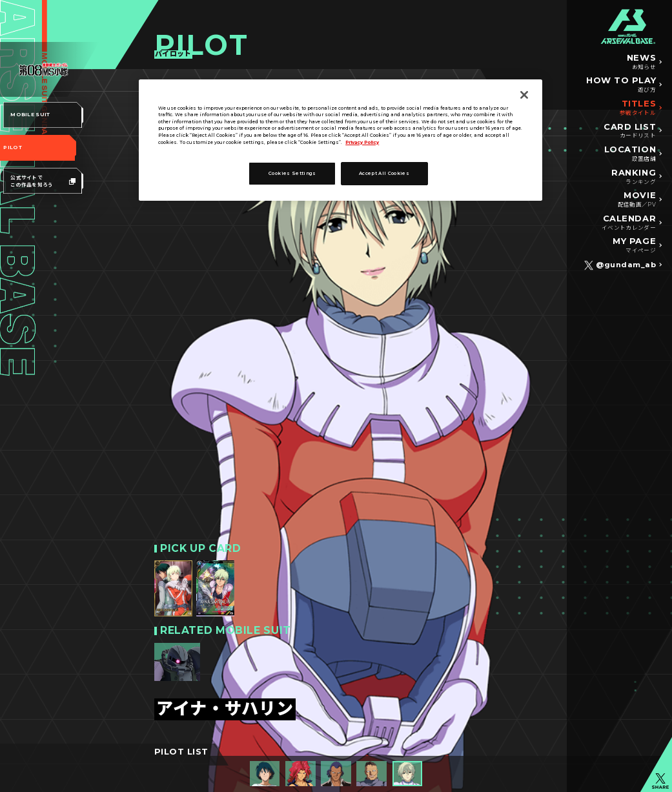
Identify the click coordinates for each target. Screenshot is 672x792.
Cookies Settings (292, 173)
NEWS (641, 62)
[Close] (524, 95)
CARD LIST (630, 131)
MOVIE (637, 199)
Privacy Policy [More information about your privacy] (362, 142)
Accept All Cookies (384, 173)
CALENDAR (629, 223)
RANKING (634, 177)
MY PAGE (634, 245)
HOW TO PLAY (621, 85)
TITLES (638, 108)
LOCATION (630, 154)
